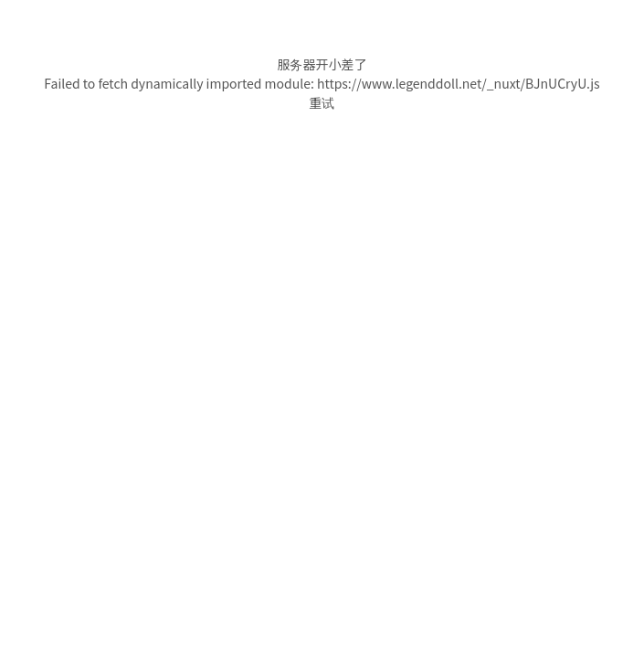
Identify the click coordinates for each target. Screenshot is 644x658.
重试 (322, 102)
